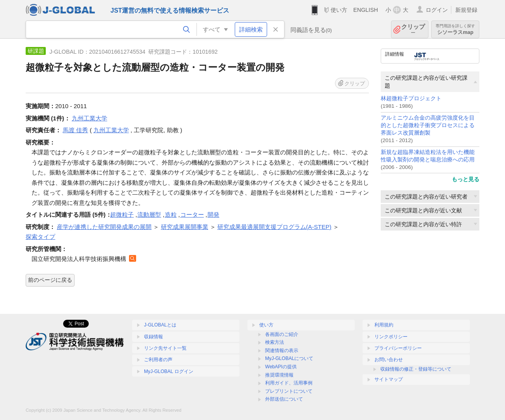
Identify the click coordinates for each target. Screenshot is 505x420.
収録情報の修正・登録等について (416, 369)
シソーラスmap (455, 29)
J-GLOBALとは (160, 325)
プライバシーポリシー (398, 348)
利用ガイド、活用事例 (289, 383)
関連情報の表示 (282, 351)
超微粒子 (122, 215)
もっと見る (466, 179)
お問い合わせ (389, 360)
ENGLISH (366, 10)
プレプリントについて (289, 391)
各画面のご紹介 (282, 334)
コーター (192, 215)
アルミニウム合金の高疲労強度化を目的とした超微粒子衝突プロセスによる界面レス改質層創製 (428, 125)
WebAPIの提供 (281, 367)
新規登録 (466, 10)
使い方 (339, 10)
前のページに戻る (50, 280)
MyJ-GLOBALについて (289, 358)
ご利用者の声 (158, 360)
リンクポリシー (391, 337)
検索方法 (275, 342)
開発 (213, 215)
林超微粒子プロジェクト (411, 98)
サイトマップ (389, 379)
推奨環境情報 (279, 375)
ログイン (437, 10)
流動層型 (149, 215)
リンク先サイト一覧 (165, 348)
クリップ (413, 29)
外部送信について (284, 399)
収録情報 (153, 337)
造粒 (171, 215)
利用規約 (384, 325)
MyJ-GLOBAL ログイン (169, 371)
